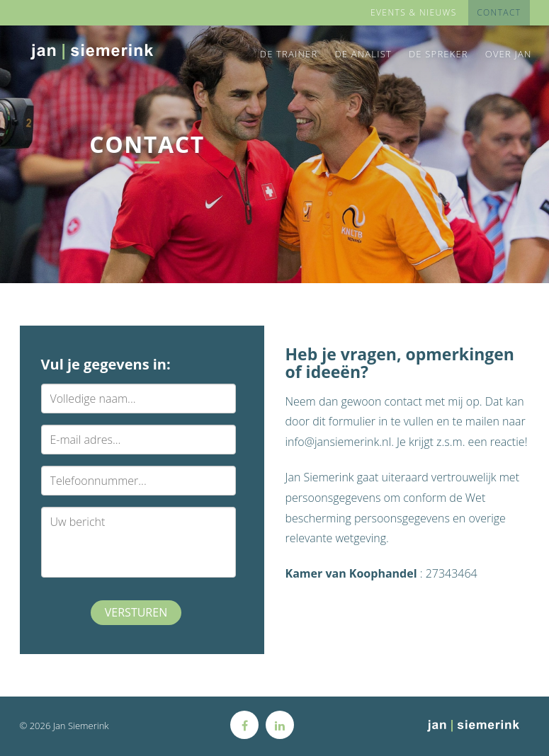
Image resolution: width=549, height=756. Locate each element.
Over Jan (509, 54)
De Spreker (438, 54)
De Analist (363, 54)
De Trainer (289, 54)
